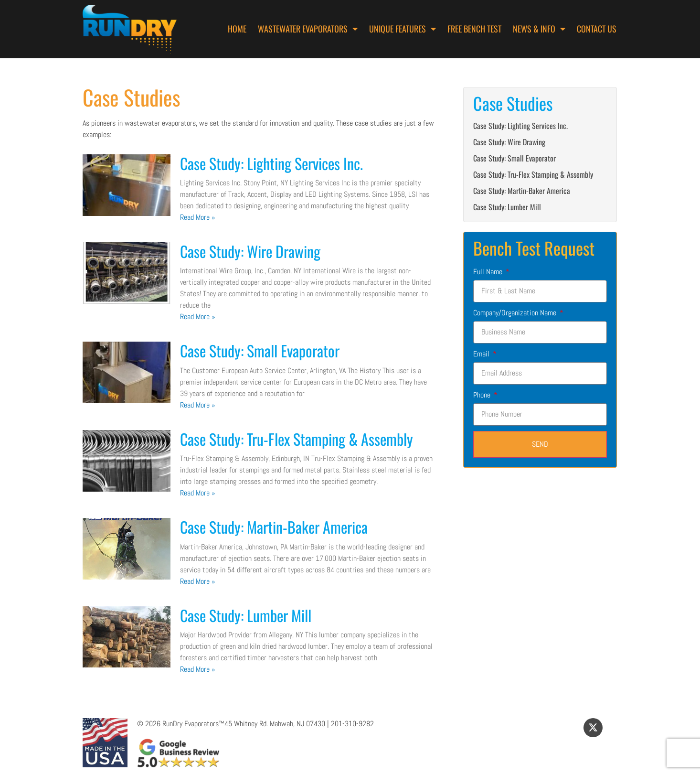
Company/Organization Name (516, 313)
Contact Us (597, 29)
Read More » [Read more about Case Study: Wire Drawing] (198, 317)
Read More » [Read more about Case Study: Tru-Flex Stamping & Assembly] (198, 493)
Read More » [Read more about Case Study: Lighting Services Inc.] (198, 217)
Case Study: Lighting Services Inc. (271, 163)
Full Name (489, 272)
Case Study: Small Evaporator (260, 350)
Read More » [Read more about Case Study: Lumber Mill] (198, 669)
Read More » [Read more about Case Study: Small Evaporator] (198, 405)
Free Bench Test (474, 29)
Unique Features (403, 29)
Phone (483, 395)
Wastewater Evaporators (308, 29)
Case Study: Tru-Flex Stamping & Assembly (297, 439)
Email (482, 354)
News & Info (539, 29)
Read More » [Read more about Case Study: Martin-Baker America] (198, 581)
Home (237, 29)
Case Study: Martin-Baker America (274, 527)
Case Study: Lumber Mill (246, 615)
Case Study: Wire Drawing (250, 251)
